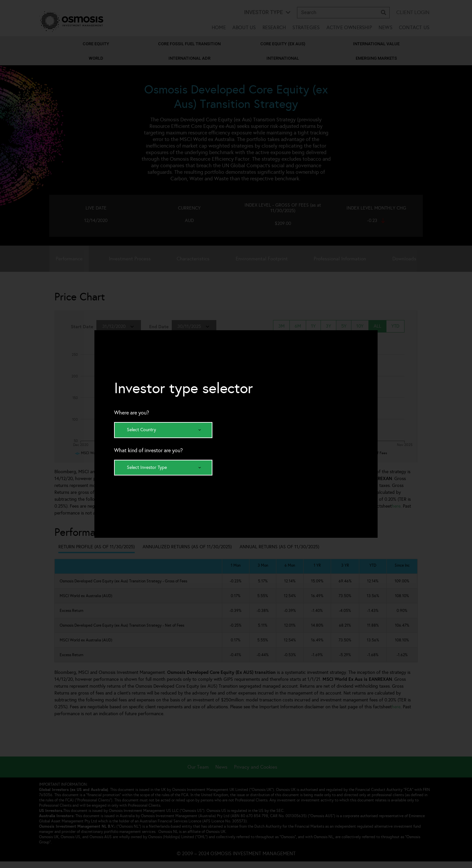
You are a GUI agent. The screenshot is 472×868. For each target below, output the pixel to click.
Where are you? (132, 413)
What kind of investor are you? (148, 451)
